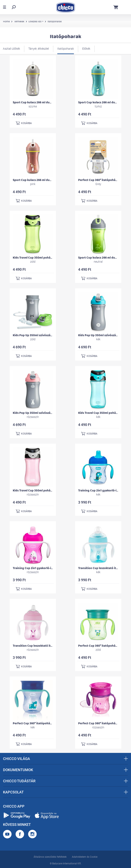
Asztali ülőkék (11, 49)
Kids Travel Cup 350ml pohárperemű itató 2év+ (45, 258)
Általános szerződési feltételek (50, 857)
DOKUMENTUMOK (65, 770)
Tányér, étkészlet (39, 49)
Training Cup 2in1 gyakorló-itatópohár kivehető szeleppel (52, 568)
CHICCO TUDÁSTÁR (65, 781)
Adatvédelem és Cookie (85, 857)
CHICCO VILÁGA (65, 759)
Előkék (86, 49)
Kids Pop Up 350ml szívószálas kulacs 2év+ (42, 335)
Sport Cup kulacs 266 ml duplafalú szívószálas (44, 102)
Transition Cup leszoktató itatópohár (104, 568)
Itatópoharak (66, 49)
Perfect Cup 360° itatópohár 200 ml (102, 180)
